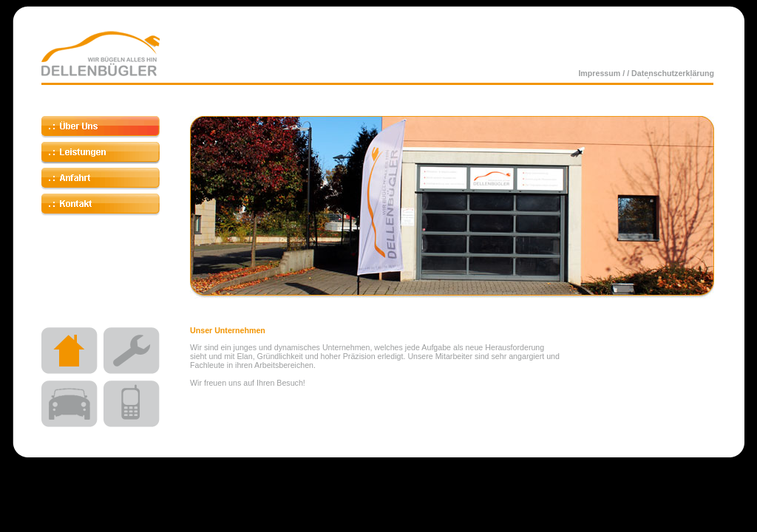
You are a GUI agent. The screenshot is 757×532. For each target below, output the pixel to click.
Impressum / (602, 73)
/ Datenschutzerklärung (671, 73)
